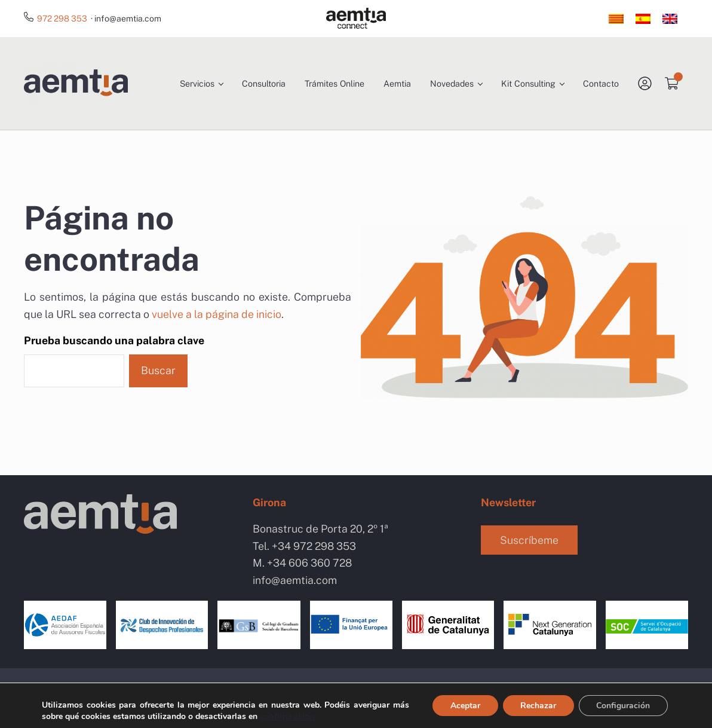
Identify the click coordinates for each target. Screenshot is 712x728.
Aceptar (464, 706)
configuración (287, 716)
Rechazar (538, 706)
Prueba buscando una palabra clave (114, 345)
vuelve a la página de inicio (217, 318)
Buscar (158, 374)
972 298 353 (62, 19)
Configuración (623, 706)
